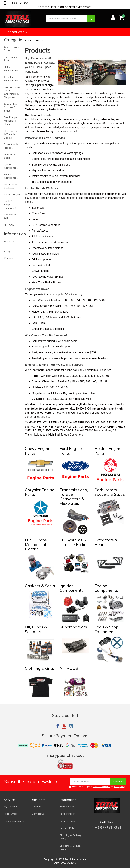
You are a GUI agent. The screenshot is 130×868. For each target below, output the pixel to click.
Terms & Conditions (101, 787)
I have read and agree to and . (97, 787)
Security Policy (68, 828)
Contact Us (10, 258)
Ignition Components (11, 166)
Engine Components (11, 176)
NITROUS (9, 225)
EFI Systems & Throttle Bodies (11, 134)
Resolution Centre (14, 821)
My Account (10, 807)
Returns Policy (8, 250)
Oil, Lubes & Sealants (10, 186)
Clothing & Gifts (10, 216)
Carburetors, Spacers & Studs (11, 107)
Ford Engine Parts (11, 59)
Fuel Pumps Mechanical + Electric (11, 121)
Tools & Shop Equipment (10, 205)
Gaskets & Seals (10, 156)
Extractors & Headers (11, 146)
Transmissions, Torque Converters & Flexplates (12, 92)
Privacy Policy (120, 787)
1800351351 (18, 3)
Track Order (11, 814)
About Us (9, 241)
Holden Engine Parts (11, 69)
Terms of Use (67, 807)
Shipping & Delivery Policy (71, 837)
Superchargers (12, 194)
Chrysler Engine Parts (11, 79)
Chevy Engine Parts (12, 49)
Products (17, 32)
